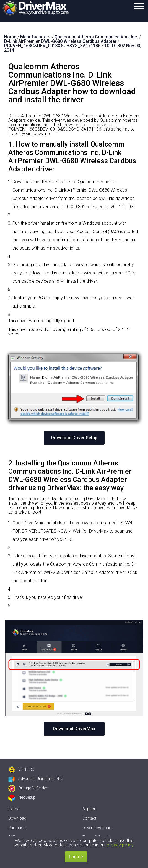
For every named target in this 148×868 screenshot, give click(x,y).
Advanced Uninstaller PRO (36, 779)
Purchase (17, 828)
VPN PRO (21, 769)
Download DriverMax (74, 729)
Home (14, 809)
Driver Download (97, 828)
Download (17, 818)
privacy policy (120, 845)
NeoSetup (22, 797)
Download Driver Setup (74, 438)
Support (89, 809)
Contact (89, 818)
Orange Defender (28, 788)
